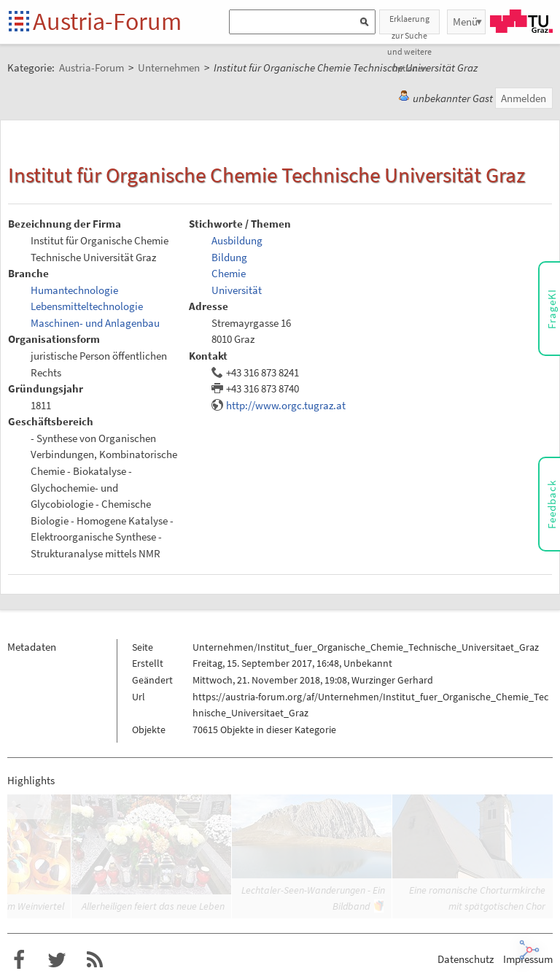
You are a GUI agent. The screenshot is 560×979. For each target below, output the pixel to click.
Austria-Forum (107, 21)
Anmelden (524, 98)
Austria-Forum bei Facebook (19, 960)
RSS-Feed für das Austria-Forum (95, 960)
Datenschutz (466, 959)
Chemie (229, 273)
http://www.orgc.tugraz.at (286, 405)
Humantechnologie (74, 290)
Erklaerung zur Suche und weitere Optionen (409, 24)
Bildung (229, 257)
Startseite (20, 22)
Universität (237, 290)
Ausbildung (237, 240)
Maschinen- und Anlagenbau (95, 323)
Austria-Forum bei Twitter (57, 960)
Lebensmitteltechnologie (87, 306)
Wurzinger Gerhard (392, 680)
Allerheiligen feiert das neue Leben (153, 906)
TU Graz (521, 21)
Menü (465, 22)
